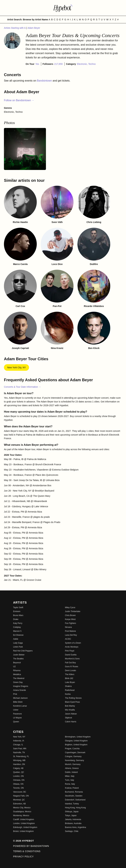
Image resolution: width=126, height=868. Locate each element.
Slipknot (68, 718)
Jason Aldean (71, 714)
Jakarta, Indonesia (73, 819)
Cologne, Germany (73, 756)
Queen (16, 722)
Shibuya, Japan (72, 812)
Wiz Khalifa (70, 710)
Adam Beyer (34, 28)
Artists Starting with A (15, 28)
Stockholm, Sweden (74, 796)
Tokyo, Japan (71, 816)
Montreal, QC (19, 800)
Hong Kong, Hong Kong (75, 808)
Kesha (68, 694)
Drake (16, 619)
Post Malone (70, 631)
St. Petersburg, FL (21, 756)
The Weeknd (19, 678)
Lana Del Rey (71, 635)
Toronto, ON (18, 788)
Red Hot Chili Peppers (23, 651)
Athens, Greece (72, 768)
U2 (14, 667)
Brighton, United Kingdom (76, 745)
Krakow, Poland (72, 788)
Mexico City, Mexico (22, 808)
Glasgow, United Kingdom (76, 741)
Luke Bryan (70, 682)
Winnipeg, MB (19, 760)
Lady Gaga (18, 643)
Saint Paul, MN (20, 749)
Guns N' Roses (72, 667)
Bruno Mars (18, 615)
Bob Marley (70, 706)
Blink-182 (69, 678)
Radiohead (70, 690)
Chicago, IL (18, 745)
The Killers (70, 674)
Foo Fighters (70, 623)
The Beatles (18, 659)
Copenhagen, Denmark (75, 753)
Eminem (17, 611)
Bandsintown (45, 81)
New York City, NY (16, 367)
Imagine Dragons (21, 686)
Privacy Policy (23, 857)
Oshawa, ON (19, 780)
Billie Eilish (18, 702)
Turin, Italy (70, 780)
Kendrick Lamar (20, 706)
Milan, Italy (70, 776)
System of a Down (73, 643)
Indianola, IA (19, 741)
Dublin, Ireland (71, 772)
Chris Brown (70, 615)
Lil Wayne (17, 718)
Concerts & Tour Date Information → (22, 387)
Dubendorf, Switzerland (75, 800)
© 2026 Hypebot (24, 841)
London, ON (18, 776)
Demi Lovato (70, 670)
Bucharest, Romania (74, 792)
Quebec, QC (19, 772)
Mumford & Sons (72, 659)
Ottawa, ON (18, 784)
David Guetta (71, 655)
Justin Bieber (19, 655)
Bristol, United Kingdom (23, 831)
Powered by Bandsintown (31, 846)
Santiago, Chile (72, 831)
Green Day (18, 682)
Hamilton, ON (19, 764)
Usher (16, 710)
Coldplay (17, 627)
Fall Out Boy (70, 663)
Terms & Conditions (27, 851)
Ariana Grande (20, 690)
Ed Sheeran (18, 635)
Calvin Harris (71, 722)
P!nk (15, 694)
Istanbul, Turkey (72, 804)
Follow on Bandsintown (19, 100)
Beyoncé (17, 663)
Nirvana (68, 627)
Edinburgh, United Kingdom (25, 827)
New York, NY (19, 737)
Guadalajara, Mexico (22, 812)
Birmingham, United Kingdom (78, 737)
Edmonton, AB (19, 804)
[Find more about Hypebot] (63, 8)
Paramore (17, 714)
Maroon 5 (17, 631)
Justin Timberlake (73, 611)
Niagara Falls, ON (21, 796)
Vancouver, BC (20, 792)
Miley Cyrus (70, 607)
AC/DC (68, 639)
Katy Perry (18, 623)
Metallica (17, 674)
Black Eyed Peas (72, 702)
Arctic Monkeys (72, 647)
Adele (16, 639)
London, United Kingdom (24, 823)
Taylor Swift (18, 607)
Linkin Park (18, 647)
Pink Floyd (70, 651)
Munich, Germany (73, 764)
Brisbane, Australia (73, 823)
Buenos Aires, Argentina (75, 827)
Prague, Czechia (72, 749)
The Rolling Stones (73, 698)
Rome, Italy (70, 784)
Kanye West (70, 619)
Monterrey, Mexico (21, 816)
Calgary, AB (18, 768)
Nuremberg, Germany (74, 760)
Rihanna (17, 670)
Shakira (68, 686)
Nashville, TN (19, 753)
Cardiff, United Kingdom (24, 819)
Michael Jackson (20, 698)
